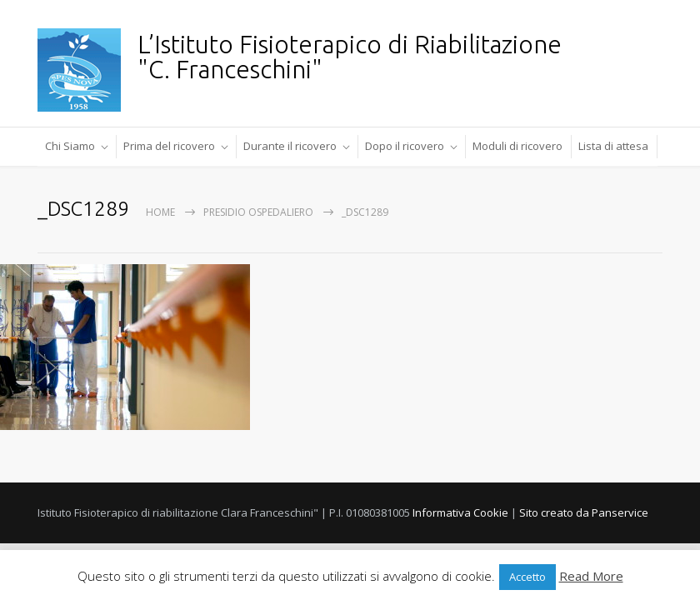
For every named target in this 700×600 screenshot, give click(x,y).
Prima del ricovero (169, 146)
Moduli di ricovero (517, 146)
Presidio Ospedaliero (258, 212)
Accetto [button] (527, 577)
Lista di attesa (613, 146)
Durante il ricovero (290, 146)
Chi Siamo (70, 146)
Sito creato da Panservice (584, 512)
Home (160, 212)
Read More (591, 576)
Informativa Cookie (460, 512)
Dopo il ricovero (405, 146)
